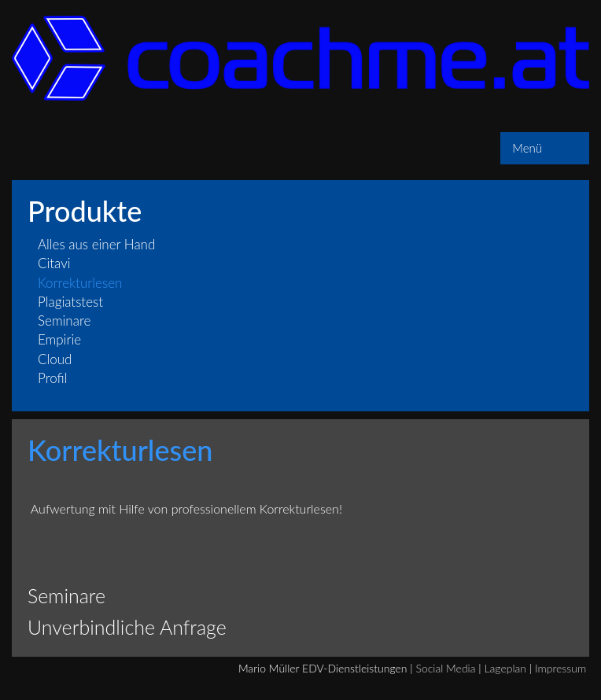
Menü (527, 148)
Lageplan (505, 668)
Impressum (560, 668)
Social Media (446, 668)
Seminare (64, 321)
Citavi (54, 263)
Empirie (59, 339)
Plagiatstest (70, 302)
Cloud (55, 359)
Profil (52, 378)
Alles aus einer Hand (96, 244)
